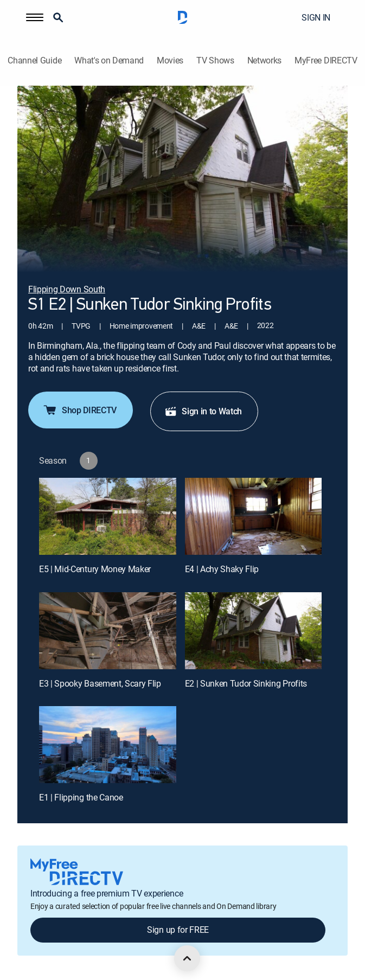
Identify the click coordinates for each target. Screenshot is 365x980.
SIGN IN (316, 17)
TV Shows (215, 60)
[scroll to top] (187, 958)
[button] (35, 17)
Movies (170, 60)
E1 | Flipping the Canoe (81, 797)
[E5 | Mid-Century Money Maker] (108, 516)
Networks (264, 60)
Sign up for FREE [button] (178, 930)
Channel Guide (34, 60)
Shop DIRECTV (79, 410)
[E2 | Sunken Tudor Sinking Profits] (254, 631)
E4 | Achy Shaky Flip (222, 569)
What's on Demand (109, 60)
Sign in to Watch (203, 411)
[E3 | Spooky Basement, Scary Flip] (108, 631)
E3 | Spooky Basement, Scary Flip (100, 683)
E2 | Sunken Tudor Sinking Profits (246, 683)
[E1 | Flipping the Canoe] (108, 745)
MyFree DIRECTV (326, 60)
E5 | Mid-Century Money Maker (95, 569)
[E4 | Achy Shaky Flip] (254, 516)
